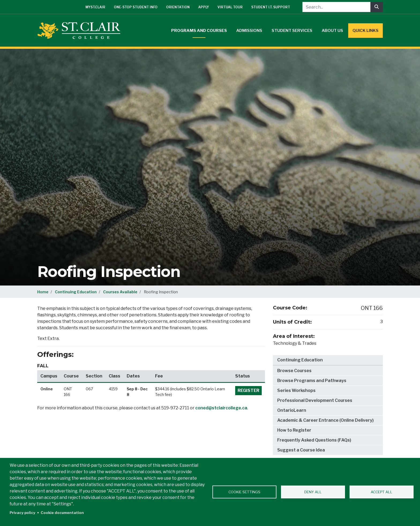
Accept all (382, 492)
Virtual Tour (230, 7)
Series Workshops (296, 390)
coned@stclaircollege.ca (221, 408)
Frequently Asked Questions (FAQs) (314, 440)
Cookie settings (244, 492)
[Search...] (336, 7)
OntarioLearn (292, 410)
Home (43, 292)
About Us (332, 31)
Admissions (249, 31)
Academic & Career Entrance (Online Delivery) (325, 420)
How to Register (294, 430)
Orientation (178, 7)
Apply (204, 7)
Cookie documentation (62, 513)
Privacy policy (22, 513)
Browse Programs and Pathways (312, 381)
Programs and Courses (199, 31)
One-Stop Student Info (136, 7)
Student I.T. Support (271, 7)
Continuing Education (76, 292)
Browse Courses (294, 371)
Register (248, 390)
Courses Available (120, 292)
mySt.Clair (95, 7)
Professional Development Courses (315, 400)
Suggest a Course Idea (301, 450)
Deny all (313, 492)
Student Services (292, 31)
